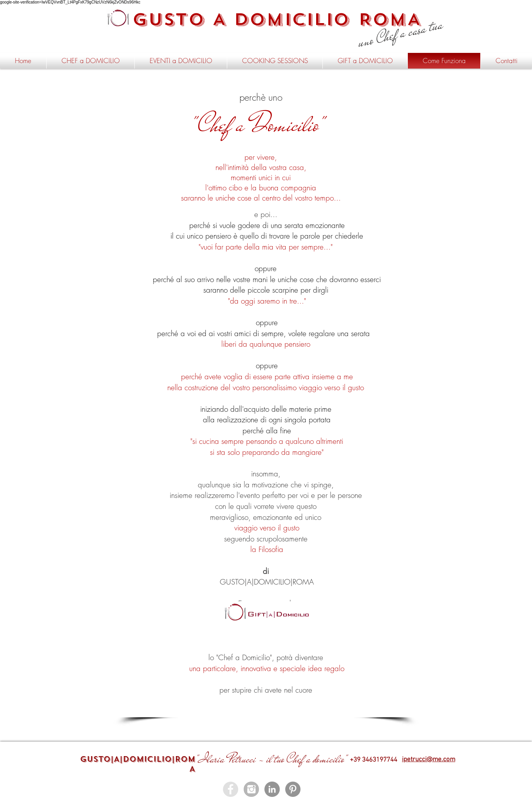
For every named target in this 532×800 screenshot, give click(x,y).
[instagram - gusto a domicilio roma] (251, 789)
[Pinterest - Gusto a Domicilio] (293, 789)
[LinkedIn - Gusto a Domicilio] (272, 789)
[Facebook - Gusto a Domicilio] (231, 789)
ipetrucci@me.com (429, 760)
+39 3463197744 (374, 760)
